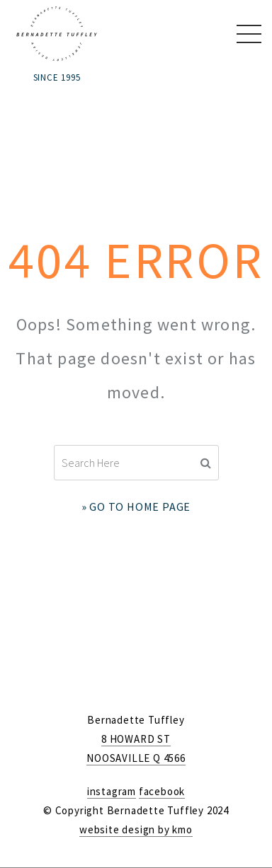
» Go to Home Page (136, 507)
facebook (162, 791)
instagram (112, 791)
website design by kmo (136, 829)
